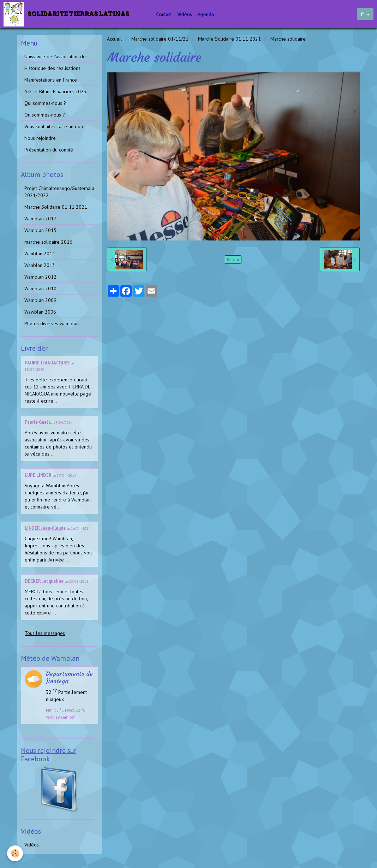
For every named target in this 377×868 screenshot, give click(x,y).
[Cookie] (15, 853)
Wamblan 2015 (40, 230)
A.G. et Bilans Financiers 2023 (55, 91)
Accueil (114, 39)
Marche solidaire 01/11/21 (160, 39)
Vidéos (185, 14)
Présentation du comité (49, 150)
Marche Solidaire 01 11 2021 (229, 39)
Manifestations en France (51, 80)
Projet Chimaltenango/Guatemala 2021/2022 (59, 192)
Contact (164, 14)
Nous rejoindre (40, 138)
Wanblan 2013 (40, 265)
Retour (233, 259)
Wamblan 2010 (40, 289)
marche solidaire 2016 (48, 242)
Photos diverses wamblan (52, 323)
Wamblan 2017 (40, 219)
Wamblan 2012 (40, 277)
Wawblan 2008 (40, 312)
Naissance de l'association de (55, 57)
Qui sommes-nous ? (45, 103)
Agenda (206, 14)
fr (363, 14)
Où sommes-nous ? (45, 115)
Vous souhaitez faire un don (54, 126)
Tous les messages (45, 633)
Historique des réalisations (52, 68)
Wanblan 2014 (40, 254)
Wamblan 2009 (40, 300)
